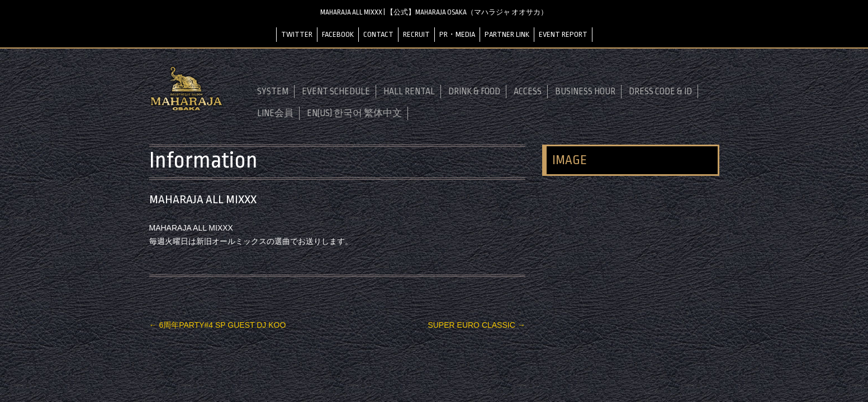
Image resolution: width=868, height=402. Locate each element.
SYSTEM (273, 92)
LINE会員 (275, 113)
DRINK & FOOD (474, 92)
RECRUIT (416, 34)
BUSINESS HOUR (585, 92)
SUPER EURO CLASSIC (476, 325)
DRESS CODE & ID (660, 92)
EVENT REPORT (563, 34)
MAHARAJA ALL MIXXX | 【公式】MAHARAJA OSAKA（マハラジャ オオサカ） (434, 12)
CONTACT (378, 34)
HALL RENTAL (409, 92)
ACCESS (528, 92)
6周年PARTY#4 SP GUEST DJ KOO (218, 325)
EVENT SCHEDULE (336, 92)
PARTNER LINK (507, 34)
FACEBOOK (338, 34)
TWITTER (297, 34)
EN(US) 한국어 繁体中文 (354, 113)
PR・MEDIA (457, 34)
